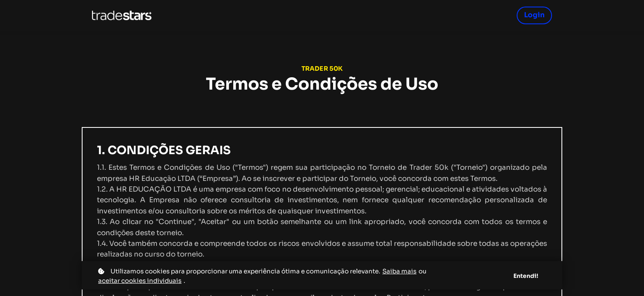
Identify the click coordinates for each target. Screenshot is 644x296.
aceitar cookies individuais (140, 281)
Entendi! (526, 276)
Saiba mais (399, 271)
